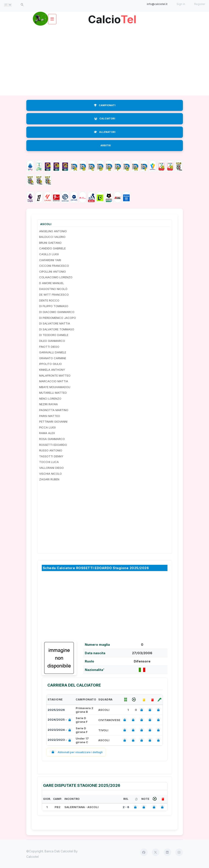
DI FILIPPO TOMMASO (54, 306)
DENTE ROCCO (49, 300)
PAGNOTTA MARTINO (54, 410)
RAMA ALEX (47, 433)
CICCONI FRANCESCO (54, 266)
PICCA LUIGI (47, 427)
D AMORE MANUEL (52, 283)
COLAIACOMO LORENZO (56, 277)
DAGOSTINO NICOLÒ (53, 289)
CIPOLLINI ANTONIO (53, 272)
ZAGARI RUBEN (49, 479)
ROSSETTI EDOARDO (53, 445)
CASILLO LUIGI (49, 254)
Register (200, 4)
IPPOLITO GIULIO (50, 364)
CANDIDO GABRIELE (52, 248)
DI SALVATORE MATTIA (55, 323)
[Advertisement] (105, 61)
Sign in (181, 4)
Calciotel (33, 857)
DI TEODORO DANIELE (54, 335)
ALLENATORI (105, 132)
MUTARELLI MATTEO (53, 393)
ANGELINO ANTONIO (53, 231)
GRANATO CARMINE (53, 358)
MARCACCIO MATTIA (54, 381)
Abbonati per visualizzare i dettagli (76, 752)
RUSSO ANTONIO (51, 450)
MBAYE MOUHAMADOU (55, 387)
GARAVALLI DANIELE (53, 352)
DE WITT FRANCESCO (54, 295)
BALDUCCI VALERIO (52, 237)
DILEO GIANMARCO (52, 341)
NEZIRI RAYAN (48, 404)
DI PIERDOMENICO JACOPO (58, 318)
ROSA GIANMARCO (52, 439)
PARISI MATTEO (50, 416)
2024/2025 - (60, 720)
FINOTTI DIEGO (49, 347)
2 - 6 (126, 807)
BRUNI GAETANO (50, 243)
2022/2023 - (60, 740)
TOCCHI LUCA (49, 462)
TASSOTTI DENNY (51, 456)
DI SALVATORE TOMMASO (57, 329)
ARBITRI (106, 145)
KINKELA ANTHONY (52, 370)
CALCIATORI (105, 119)
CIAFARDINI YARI (50, 260)
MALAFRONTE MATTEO (55, 376)
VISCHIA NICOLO (50, 474)
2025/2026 (56, 710)
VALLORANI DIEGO (51, 468)
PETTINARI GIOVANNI (53, 422)
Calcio (112, 18)
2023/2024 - (60, 730)
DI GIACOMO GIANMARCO (57, 312)
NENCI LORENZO (50, 399)
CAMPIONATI (105, 105)
